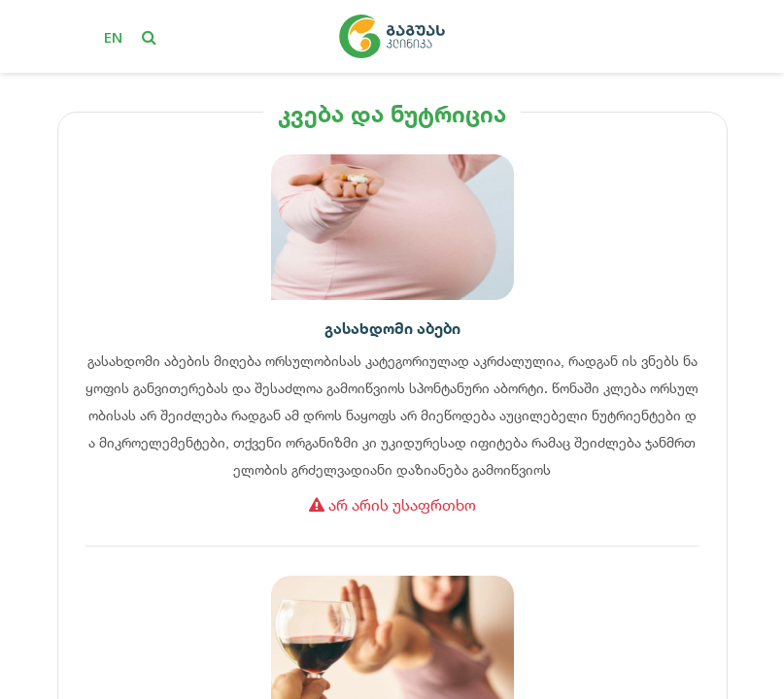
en (113, 37)
